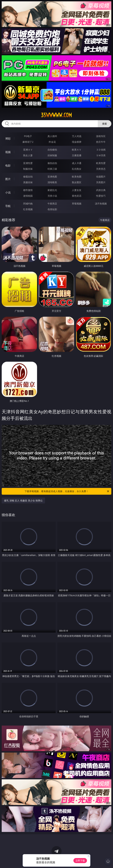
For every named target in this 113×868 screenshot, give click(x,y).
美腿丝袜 (28, 182)
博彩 (8, 139)
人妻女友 (77, 190)
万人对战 (77, 136)
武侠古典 (101, 190)
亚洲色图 (52, 177)
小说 (8, 192)
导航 (8, 206)
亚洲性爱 (28, 163)
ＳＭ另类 (101, 155)
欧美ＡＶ (77, 150)
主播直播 (77, 155)
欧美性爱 (101, 163)
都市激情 (28, 190)
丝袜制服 (52, 155)
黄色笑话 (77, 196)
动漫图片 (101, 177)
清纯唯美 (52, 182)
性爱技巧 (101, 196)
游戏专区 (101, 136)
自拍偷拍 (52, 150)
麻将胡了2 (28, 142)
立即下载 (80, 860)
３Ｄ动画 (101, 150)
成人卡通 (77, 163)
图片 (8, 179)
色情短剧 (52, 209)
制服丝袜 (28, 169)
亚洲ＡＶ (28, 150)
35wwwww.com (56, 115)
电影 (8, 166)
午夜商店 (52, 204)
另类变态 (101, 169)
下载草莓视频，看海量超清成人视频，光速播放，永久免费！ (67, 491)
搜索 (105, 124)
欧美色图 (77, 177)
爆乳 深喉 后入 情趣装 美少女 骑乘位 (23, 500)
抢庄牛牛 (101, 142)
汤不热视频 (101, 204)
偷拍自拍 (52, 163)
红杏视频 (28, 209)
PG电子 (28, 136)
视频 (8, 152)
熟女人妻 (28, 155)
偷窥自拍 (28, 177)
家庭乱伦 (52, 190)
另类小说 (52, 196)
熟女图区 (77, 182)
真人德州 (52, 136)
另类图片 (101, 182)
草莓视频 (77, 204)
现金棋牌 (77, 142)
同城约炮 (28, 204)
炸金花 (52, 142)
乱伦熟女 (77, 169)
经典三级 (52, 169)
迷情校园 (28, 196)
